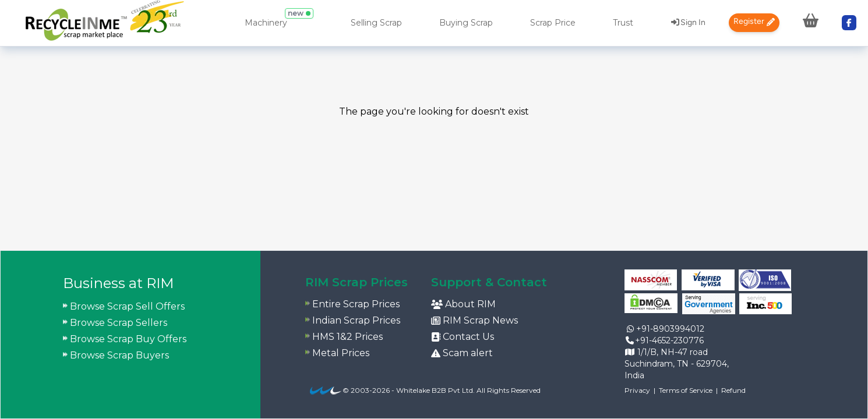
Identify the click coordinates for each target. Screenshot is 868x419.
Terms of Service (686, 390)
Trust (623, 23)
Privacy (637, 390)
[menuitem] (104, 23)
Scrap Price (553, 23)
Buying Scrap (466, 23)
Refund (733, 390)
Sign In (688, 22)
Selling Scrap (376, 23)
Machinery (266, 23)
